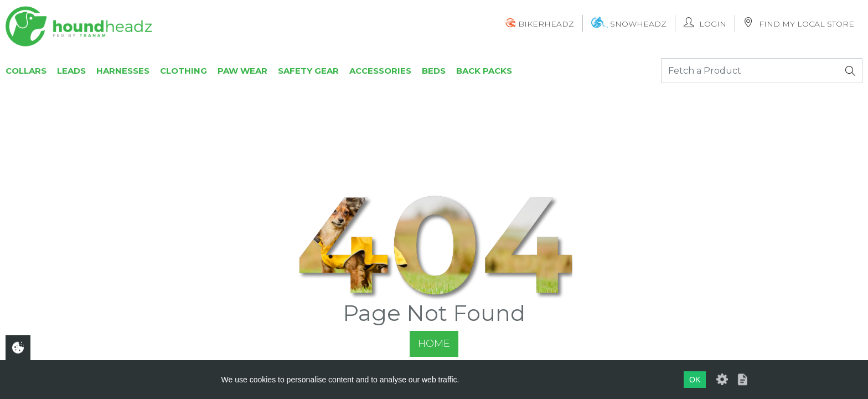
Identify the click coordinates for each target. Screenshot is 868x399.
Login (705, 23)
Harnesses (123, 71)
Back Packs (484, 71)
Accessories (380, 71)
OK (695, 380)
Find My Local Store (799, 23)
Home (434, 344)
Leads (71, 71)
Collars (26, 71)
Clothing (184, 71)
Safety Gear (308, 71)
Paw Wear (242, 71)
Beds (434, 71)
